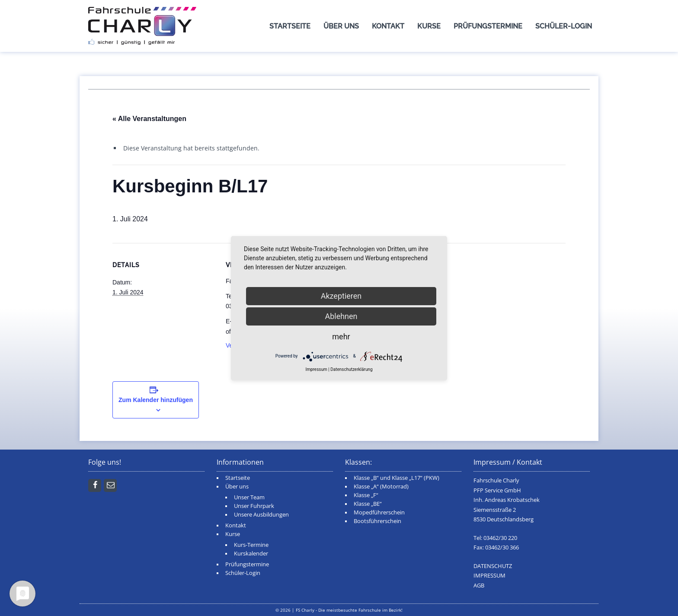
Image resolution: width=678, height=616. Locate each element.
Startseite (290, 26)
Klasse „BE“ (368, 504)
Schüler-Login (564, 26)
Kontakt (388, 26)
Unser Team (249, 497)
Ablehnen (341, 316)
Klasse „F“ (366, 495)
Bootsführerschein (377, 521)
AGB (479, 586)
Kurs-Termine (251, 545)
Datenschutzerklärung (351, 369)
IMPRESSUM (489, 576)
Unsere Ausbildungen (261, 515)
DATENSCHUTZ (493, 566)
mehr (341, 337)
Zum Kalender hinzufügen (156, 400)
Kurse (429, 26)
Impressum (316, 369)
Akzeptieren (341, 296)
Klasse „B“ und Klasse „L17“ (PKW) (397, 478)
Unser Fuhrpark (254, 506)
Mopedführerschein (379, 512)
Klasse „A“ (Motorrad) (381, 487)
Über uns (341, 26)
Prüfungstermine (488, 26)
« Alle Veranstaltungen (149, 119)
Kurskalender (251, 554)
